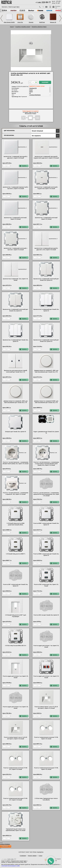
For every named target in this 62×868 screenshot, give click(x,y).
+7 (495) (43, 3)
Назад (12, 27)
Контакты (5, 7)
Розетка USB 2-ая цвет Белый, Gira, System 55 (46, 615)
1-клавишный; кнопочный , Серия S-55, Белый (16, 218)
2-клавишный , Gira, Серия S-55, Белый (16, 280)
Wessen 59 (53, 22)
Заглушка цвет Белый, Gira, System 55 (16, 432)
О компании (23, 856)
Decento (31, 22)
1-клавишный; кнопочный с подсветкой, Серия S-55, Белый (46, 188)
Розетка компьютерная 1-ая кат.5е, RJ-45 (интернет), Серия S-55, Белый (46, 707)
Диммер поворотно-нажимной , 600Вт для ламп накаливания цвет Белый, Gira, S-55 (16, 402)
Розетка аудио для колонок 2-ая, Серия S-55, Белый (16, 677)
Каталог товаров (32, 856)
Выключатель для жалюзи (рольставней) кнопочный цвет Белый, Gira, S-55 (16, 371)
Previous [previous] (2, 18)
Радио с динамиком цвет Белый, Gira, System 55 (46, 432)
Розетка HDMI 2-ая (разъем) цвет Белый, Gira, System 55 (46, 555)
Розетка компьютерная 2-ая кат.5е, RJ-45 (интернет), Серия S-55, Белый (16, 738)
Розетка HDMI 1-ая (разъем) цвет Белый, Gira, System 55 (46, 524)
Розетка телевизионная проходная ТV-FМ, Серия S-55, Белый (46, 769)
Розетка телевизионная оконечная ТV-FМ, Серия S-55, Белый (46, 738)
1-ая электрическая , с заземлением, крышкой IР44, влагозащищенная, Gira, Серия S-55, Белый (46, 494)
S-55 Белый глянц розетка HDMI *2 (16, 554)
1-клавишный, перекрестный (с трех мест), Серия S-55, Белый (16, 188)
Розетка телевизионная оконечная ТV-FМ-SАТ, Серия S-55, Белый (16, 769)
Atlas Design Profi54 (9, 22)
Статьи (40, 856)
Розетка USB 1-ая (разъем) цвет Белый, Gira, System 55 (16, 585)
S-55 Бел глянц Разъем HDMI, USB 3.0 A (16, 646)
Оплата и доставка (14, 7)
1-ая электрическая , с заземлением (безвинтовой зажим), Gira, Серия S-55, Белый (16, 463)
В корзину (45, 82)
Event (31, 90)
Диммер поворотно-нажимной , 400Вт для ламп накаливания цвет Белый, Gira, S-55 (46, 371)
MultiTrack (42, 22)
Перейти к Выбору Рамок (39, 27)
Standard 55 (33, 88)
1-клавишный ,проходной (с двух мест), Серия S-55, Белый (16, 157)
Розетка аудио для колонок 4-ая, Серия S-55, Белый (16, 707)
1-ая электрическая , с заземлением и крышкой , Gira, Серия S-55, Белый (16, 494)
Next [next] (60, 18)
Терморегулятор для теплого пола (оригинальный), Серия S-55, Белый (16, 830)
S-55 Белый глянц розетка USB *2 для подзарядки (16, 616)
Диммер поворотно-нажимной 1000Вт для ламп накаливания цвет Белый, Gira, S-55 (46, 402)
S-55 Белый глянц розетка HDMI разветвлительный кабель (16, 524)
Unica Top (20, 22)
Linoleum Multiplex (35, 95)
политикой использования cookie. (11, 866)
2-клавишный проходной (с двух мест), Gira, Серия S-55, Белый (46, 249)
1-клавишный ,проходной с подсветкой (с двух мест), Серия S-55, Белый (46, 157)
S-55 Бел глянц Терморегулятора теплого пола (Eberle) (46, 799)
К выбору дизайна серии (23, 27)
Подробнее (5, 846)
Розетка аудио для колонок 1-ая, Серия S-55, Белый (46, 646)
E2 (30, 93)
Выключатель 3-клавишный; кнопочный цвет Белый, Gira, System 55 (46, 341)
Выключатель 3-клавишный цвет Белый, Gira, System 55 (46, 310)
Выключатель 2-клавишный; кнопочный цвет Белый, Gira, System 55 (46, 280)
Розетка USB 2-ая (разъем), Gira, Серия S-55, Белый (46, 585)
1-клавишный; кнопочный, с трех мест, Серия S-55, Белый (16, 249)
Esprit (31, 92)
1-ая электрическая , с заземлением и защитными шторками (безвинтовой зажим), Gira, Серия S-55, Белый (46, 464)
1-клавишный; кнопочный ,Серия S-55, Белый (46, 218)
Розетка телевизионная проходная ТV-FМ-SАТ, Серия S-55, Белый (16, 799)
